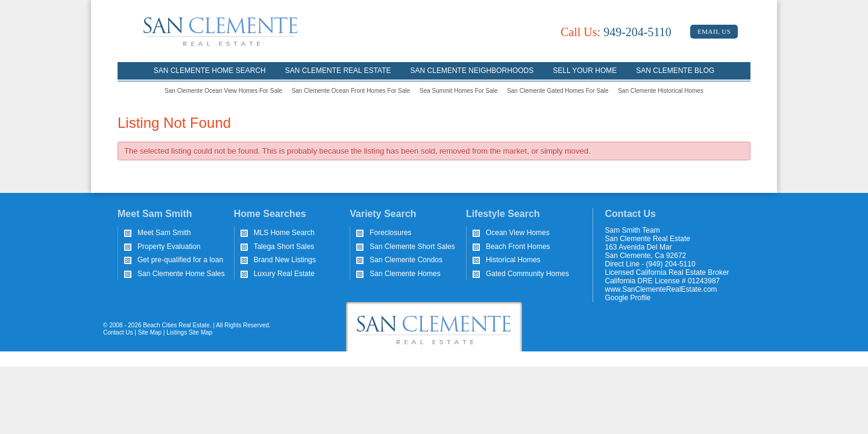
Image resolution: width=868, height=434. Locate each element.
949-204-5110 (616, 32)
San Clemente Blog (675, 71)
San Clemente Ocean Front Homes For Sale (351, 91)
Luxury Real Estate (284, 274)
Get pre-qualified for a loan (180, 260)
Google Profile (628, 298)
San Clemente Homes (405, 274)
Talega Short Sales (284, 247)
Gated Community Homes (527, 274)
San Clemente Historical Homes (661, 91)
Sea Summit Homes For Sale (459, 91)
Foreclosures (390, 233)
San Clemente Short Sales (412, 247)
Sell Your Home (585, 71)
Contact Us (118, 332)
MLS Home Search (284, 233)
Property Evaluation (169, 247)
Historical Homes (513, 260)
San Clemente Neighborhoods (472, 71)
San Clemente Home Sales (181, 274)
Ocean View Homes (518, 233)
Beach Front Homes (518, 247)
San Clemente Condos (406, 260)
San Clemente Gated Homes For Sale (558, 91)
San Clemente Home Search (210, 71)
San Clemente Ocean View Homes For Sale (223, 91)
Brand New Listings (285, 260)
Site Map (150, 332)
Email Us (714, 31)
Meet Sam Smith (164, 233)
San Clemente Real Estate (338, 71)
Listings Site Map (189, 332)
